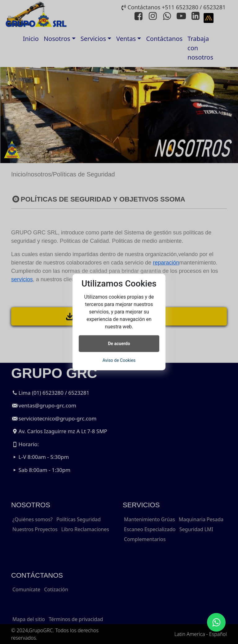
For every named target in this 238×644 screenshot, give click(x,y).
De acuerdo (119, 344)
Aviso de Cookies (119, 360)
